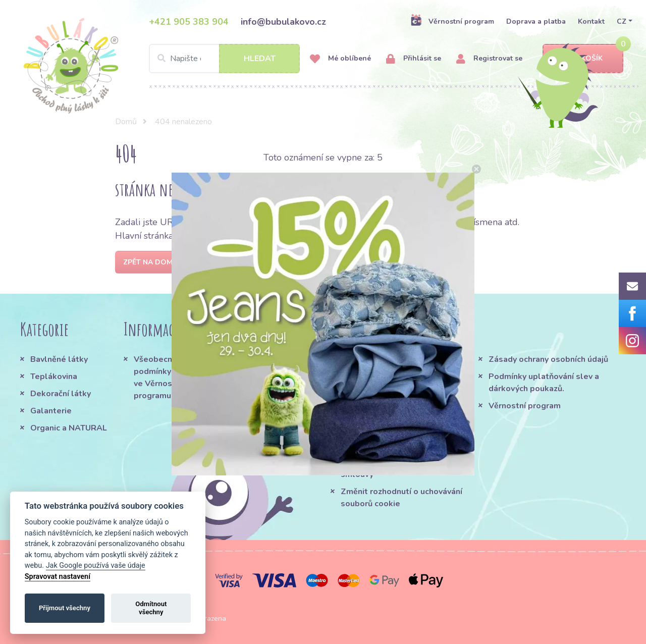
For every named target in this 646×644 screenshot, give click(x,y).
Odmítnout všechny (151, 608)
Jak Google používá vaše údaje (96, 566)
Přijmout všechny (65, 608)
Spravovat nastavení (58, 577)
